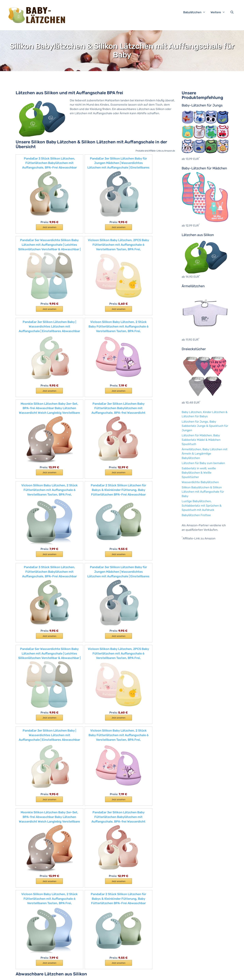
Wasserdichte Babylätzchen (200, 482)
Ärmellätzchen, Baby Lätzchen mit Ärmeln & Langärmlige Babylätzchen (205, 454)
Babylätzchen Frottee (196, 515)
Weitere (220, 12)
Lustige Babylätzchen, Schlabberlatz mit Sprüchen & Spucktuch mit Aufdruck (202, 505)
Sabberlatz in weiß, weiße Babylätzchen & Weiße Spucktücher (199, 473)
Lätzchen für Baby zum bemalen (203, 463)
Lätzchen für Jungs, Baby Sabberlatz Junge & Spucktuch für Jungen (205, 426)
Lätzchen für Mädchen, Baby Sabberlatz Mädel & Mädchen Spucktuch (201, 440)
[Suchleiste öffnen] (233, 12)
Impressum (76, 975)
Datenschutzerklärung (98, 975)
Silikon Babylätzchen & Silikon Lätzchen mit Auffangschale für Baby (203, 492)
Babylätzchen (196, 12)
